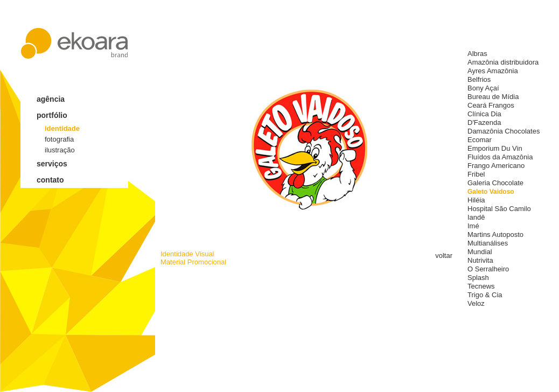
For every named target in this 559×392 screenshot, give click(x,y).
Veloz (476, 303)
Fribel (476, 174)
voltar (444, 255)
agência (51, 99)
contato (50, 180)
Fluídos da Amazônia (500, 157)
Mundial (480, 252)
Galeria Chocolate (495, 183)
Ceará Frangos (491, 105)
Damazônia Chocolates (504, 131)
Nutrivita (480, 260)
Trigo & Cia (485, 295)
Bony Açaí (483, 88)
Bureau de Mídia (493, 97)
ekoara (74, 43)
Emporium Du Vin (495, 148)
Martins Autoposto (495, 234)
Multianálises (488, 243)
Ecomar (480, 140)
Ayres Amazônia (493, 71)
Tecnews (481, 286)
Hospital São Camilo (499, 209)
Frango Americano (496, 166)
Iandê (476, 217)
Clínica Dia (484, 114)
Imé (473, 226)
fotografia (59, 139)
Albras (477, 54)
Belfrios (479, 79)
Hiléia (476, 200)
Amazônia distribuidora (503, 62)
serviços (52, 164)
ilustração (60, 150)
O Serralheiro (488, 269)
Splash (478, 278)
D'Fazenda (484, 122)
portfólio (52, 115)
